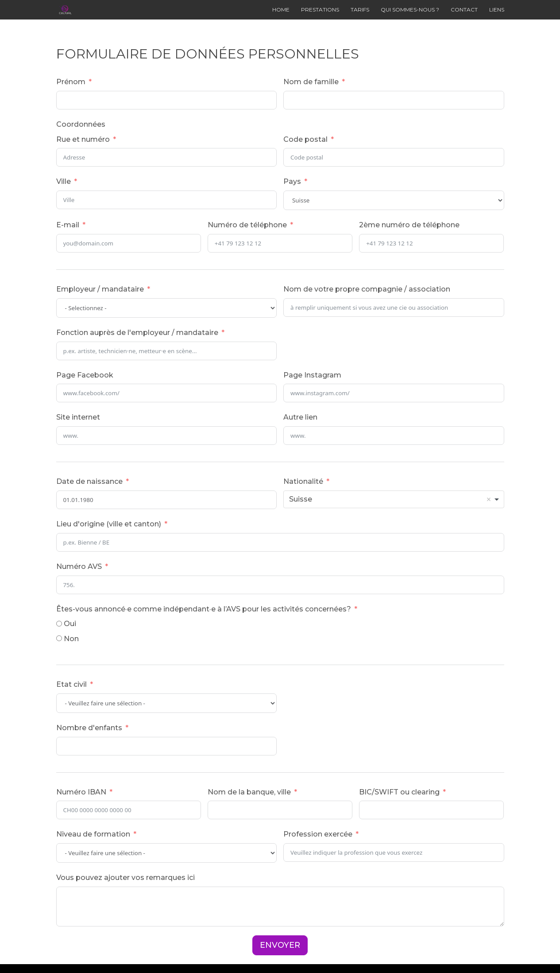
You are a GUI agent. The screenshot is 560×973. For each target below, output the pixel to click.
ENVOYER (280, 945)
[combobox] (394, 499)
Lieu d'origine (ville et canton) (109, 524)
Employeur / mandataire (100, 289)
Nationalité (303, 481)
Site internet (78, 417)
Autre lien (300, 417)
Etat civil (71, 684)
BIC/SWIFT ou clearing (399, 792)
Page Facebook (85, 375)
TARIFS (360, 10)
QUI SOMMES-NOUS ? (410, 10)
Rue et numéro (83, 139)
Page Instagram (312, 375)
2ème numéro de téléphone (409, 225)
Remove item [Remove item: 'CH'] (489, 499)
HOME (281, 10)
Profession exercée (318, 834)
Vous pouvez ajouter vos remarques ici (126, 878)
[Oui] (59, 624)
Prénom (71, 82)
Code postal (305, 139)
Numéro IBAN (81, 792)
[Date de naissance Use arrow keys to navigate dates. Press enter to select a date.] (167, 500)
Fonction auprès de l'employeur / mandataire (137, 333)
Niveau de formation (93, 834)
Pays (292, 181)
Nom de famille (311, 82)
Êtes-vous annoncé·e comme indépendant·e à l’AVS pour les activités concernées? (204, 609)
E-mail (68, 225)
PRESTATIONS (320, 10)
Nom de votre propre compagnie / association (367, 289)
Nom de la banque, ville (249, 792)
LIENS (497, 10)
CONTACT (464, 10)
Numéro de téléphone (247, 225)
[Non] (59, 638)
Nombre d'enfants (89, 728)
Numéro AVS (79, 566)
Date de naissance (89, 481)
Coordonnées (81, 124)
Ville (64, 181)
